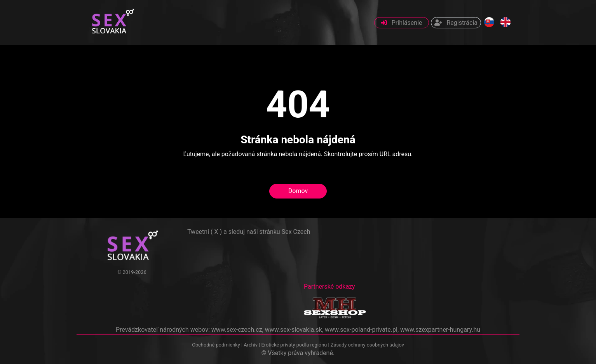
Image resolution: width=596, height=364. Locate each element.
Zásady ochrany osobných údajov (367, 345)
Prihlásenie (402, 23)
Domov (298, 191)
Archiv (251, 345)
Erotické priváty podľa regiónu (294, 345)
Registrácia (456, 23)
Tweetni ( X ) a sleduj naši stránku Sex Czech (249, 232)
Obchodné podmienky (217, 345)
